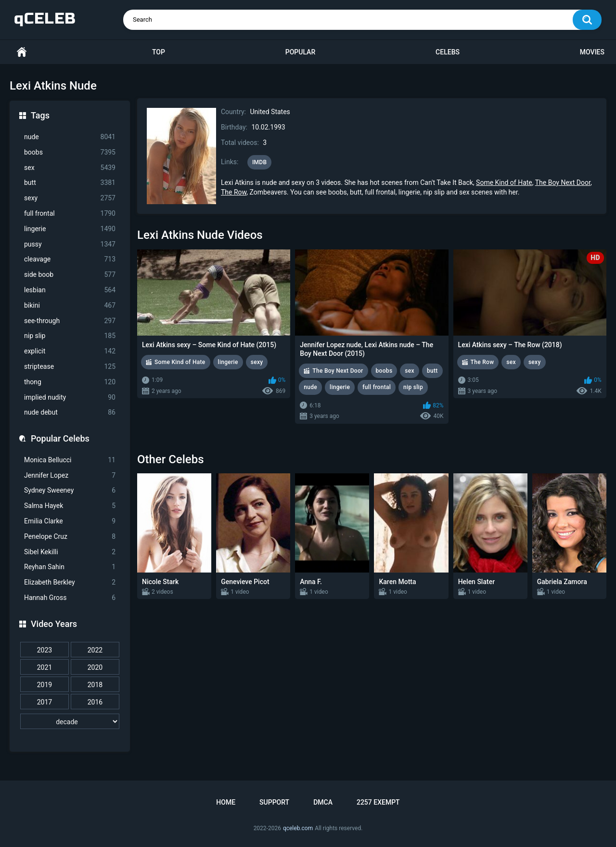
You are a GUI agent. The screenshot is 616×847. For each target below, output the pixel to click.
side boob (70, 275)
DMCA (323, 802)
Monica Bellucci (70, 460)
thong (70, 382)
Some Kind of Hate (504, 182)
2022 (95, 650)
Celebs (448, 52)
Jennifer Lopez (70, 476)
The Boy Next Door (563, 182)
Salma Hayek (70, 506)
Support (274, 802)
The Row (234, 192)
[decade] (70, 721)
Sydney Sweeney (70, 490)
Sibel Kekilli (70, 552)
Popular (300, 52)
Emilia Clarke (70, 521)
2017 (45, 702)
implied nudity (70, 397)
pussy (70, 244)
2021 (45, 667)
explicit (70, 351)
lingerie (70, 229)
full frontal (70, 214)
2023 (45, 650)
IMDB (260, 162)
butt (70, 183)
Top (159, 52)
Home (22, 52)
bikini (70, 306)
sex (70, 168)
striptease (70, 367)
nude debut (70, 412)
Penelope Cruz (70, 537)
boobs (70, 152)
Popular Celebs (60, 438)
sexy (70, 198)
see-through (70, 321)
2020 (95, 667)
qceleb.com (298, 828)
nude (70, 137)
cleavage (70, 259)
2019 (45, 685)
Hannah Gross (70, 598)
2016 (95, 702)
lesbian (70, 290)
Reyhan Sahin (70, 567)
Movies (592, 52)
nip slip (70, 336)
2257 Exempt (378, 802)
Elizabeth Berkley (70, 582)
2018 (95, 685)
